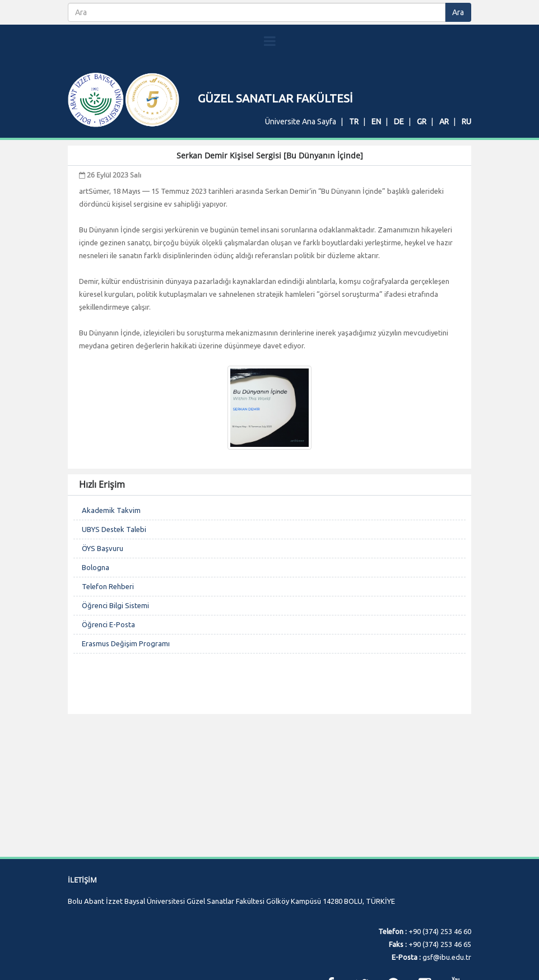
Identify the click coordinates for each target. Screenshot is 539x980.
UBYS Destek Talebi (114, 596)
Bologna (96, 634)
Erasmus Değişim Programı (126, 711)
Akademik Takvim (111, 577)
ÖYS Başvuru (103, 615)
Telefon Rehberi (108, 654)
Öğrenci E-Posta (108, 692)
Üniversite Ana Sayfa (301, 122)
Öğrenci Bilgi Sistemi (115, 673)
